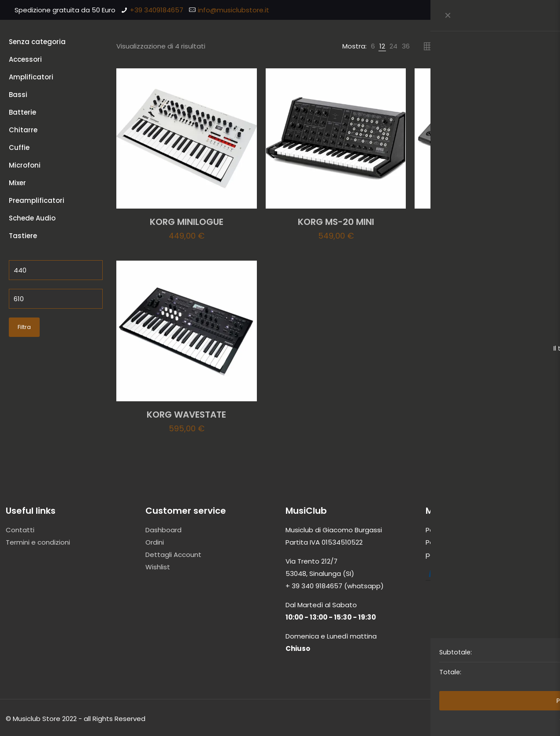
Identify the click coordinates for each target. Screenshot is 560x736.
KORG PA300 (485, 222)
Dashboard (163, 530)
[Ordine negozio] (513, 46)
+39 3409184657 (157, 10)
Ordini (155, 542)
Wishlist (158, 567)
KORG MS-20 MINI (336, 222)
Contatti (20, 530)
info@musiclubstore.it (234, 10)
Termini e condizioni (38, 542)
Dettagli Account (173, 555)
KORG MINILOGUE (187, 222)
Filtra (24, 327)
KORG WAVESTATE (186, 415)
